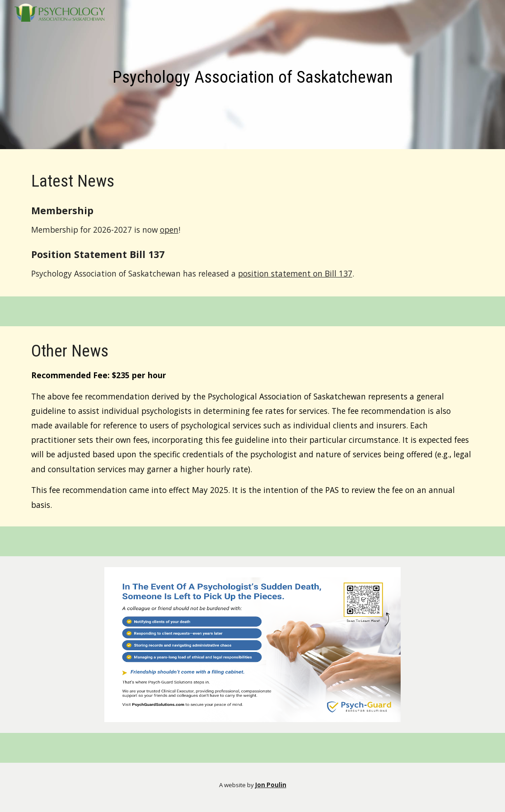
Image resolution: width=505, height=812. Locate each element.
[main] (252, 77)
